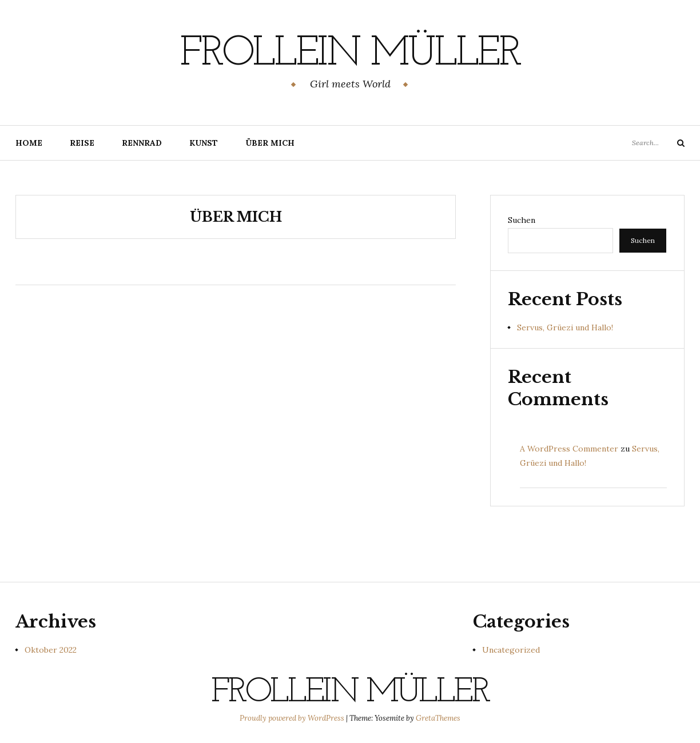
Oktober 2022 (51, 650)
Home (29, 143)
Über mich (270, 143)
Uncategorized (511, 650)
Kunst (204, 143)
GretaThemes (438, 718)
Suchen (522, 220)
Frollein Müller (350, 54)
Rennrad (142, 143)
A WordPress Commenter (569, 449)
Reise (82, 143)
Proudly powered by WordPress (293, 718)
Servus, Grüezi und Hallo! (565, 327)
